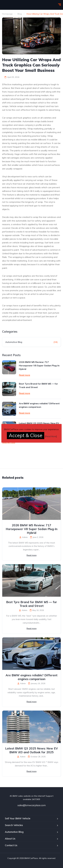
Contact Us (11, 845)
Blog (20, 14)
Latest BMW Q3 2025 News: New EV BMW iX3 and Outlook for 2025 (32, 750)
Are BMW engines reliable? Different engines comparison (39, 405)
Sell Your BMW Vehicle (18, 818)
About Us (10, 839)
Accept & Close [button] (26, 435)
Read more (25, 375)
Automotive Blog (14, 342)
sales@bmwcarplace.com (32, 805)
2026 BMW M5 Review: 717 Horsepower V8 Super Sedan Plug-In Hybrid (39, 366)
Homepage (7, 14)
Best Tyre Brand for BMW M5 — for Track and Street (38, 385)
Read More (51, 436)
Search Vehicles (14, 825)
